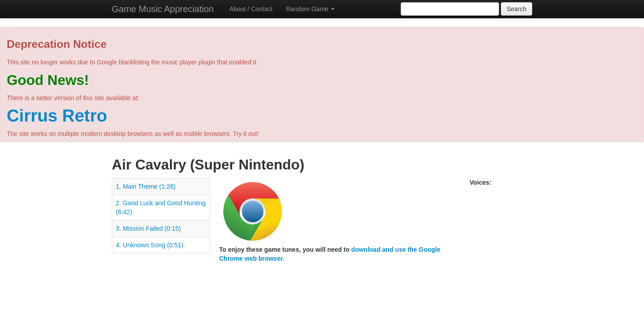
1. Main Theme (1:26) (146, 186)
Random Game (310, 9)
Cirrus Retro (57, 116)
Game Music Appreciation (163, 9)
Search (517, 9)
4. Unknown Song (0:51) (150, 245)
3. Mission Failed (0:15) (148, 228)
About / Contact (251, 9)
